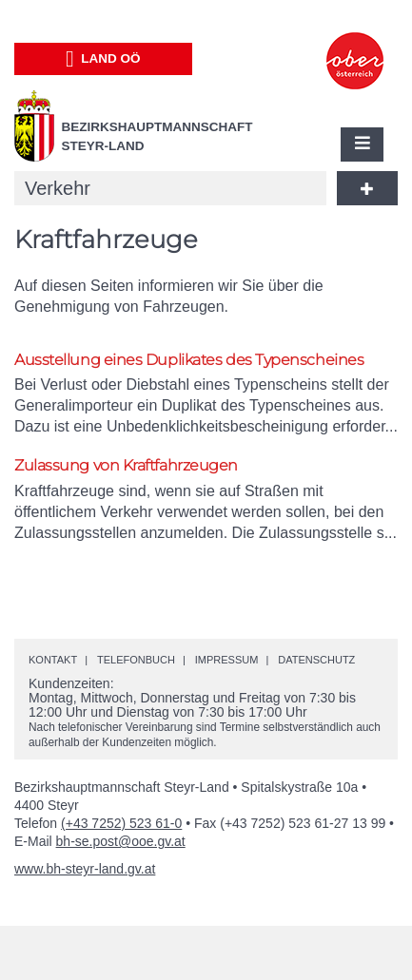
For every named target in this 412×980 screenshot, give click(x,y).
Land (103, 59)
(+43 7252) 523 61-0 (121, 823)
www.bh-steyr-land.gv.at (85, 869)
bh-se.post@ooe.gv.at (121, 841)
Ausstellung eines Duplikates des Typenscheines (189, 360)
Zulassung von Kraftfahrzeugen (126, 465)
